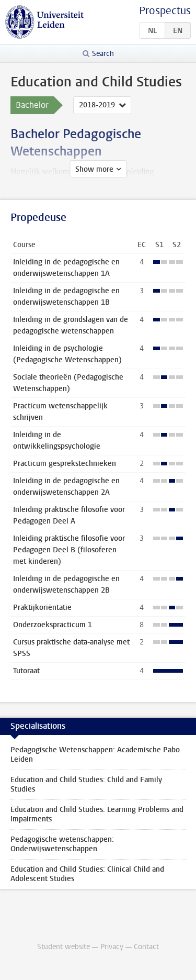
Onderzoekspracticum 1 (53, 625)
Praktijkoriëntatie (42, 608)
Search (103, 54)
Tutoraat (26, 671)
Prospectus (165, 11)
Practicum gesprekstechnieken (65, 464)
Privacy (112, 947)
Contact (146, 947)
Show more (94, 169)
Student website (64, 947)
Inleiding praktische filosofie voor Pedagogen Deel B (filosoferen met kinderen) (69, 550)
